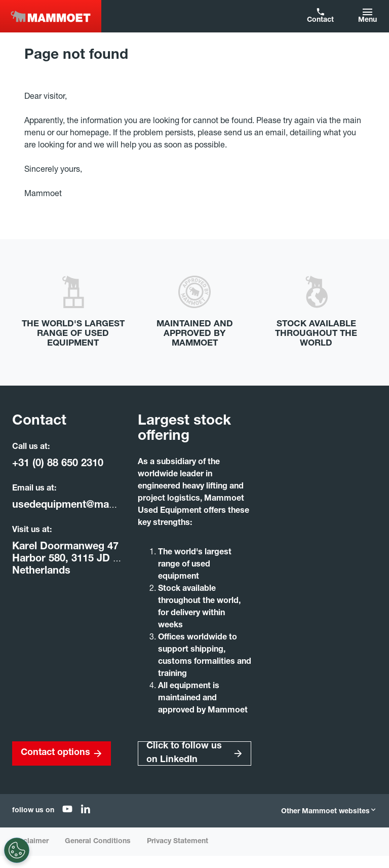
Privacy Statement (178, 842)
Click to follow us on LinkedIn (184, 753)
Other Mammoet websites (329, 812)
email (276, 134)
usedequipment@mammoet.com (89, 506)
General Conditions (98, 842)
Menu (367, 20)
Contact (320, 20)
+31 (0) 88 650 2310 (58, 464)
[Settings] (17, 850)
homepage (89, 134)
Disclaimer (30, 842)
